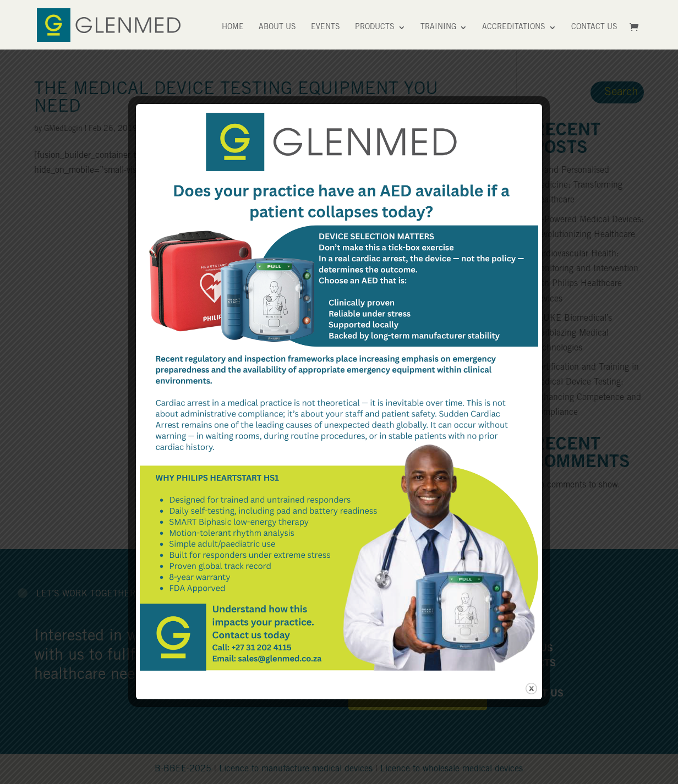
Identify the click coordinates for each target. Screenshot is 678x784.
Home (233, 28)
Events (326, 28)
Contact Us (594, 28)
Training (438, 28)
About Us (277, 28)
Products (375, 28)
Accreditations (514, 28)
